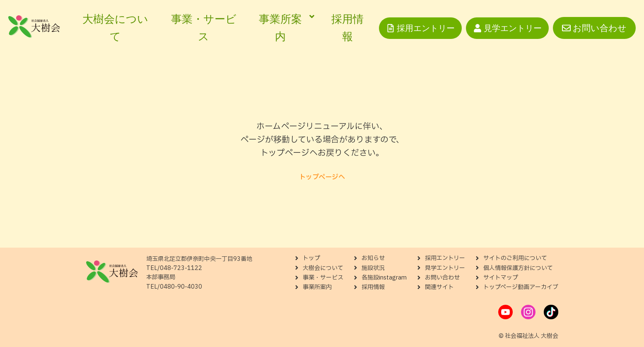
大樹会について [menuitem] (115, 28)
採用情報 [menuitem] (347, 28)
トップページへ (322, 177)
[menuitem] (284, 28)
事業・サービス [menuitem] (204, 28)
